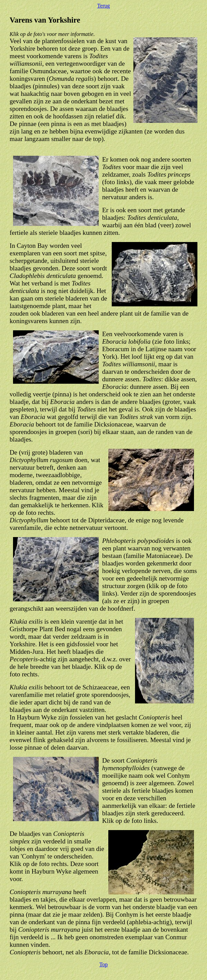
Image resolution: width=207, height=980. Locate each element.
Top (104, 964)
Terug (103, 6)
